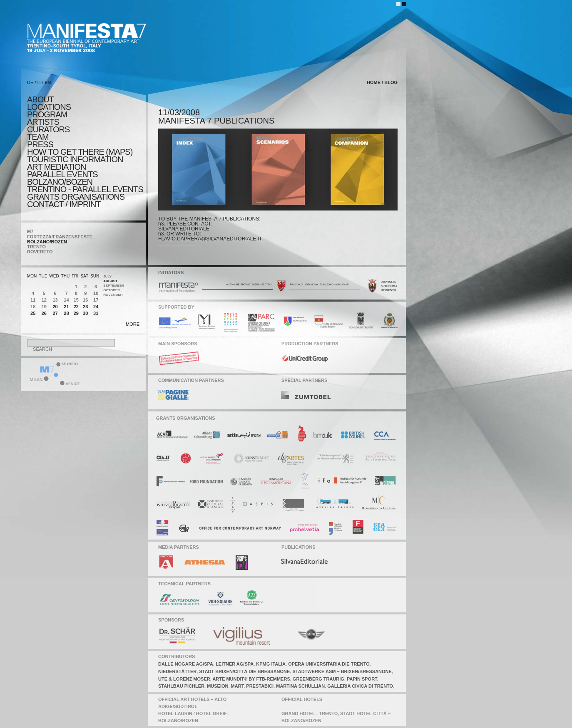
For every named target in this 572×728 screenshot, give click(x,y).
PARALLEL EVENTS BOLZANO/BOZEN (62, 178)
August (110, 281)
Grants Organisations (76, 197)
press (40, 144)
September (114, 286)
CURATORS (48, 129)
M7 (30, 231)
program (47, 114)
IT (40, 82)
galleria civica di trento (360, 686)
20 (55, 307)
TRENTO (36, 247)
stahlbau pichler (181, 686)
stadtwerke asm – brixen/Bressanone (342, 671)
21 (66, 307)
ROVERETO (40, 252)
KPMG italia (271, 664)
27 (55, 313)
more (133, 324)
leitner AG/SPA (235, 664)
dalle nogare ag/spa (186, 664)
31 (96, 313)
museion (218, 686)
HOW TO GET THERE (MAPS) (80, 152)
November (113, 295)
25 (33, 313)
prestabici (260, 686)
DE (30, 82)
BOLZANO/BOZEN (47, 242)
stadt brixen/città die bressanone (244, 671)
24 (96, 307)
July (107, 276)
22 (76, 307)
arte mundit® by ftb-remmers (251, 679)
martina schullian (300, 686)
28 (66, 313)
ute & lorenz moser (184, 679)
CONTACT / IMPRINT (64, 204)
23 (85, 307)
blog (391, 82)
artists (43, 122)
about (40, 99)
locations (49, 107)
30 (85, 313)
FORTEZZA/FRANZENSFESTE (60, 237)
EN (48, 82)
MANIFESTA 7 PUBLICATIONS (216, 121)
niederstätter (177, 671)
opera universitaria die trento (329, 664)
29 (76, 313)
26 (44, 313)
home (374, 82)
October (112, 290)
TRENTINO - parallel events (85, 189)
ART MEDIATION (56, 167)
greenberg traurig (318, 679)
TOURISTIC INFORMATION (75, 159)
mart (238, 686)
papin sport (362, 679)
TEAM (38, 137)
